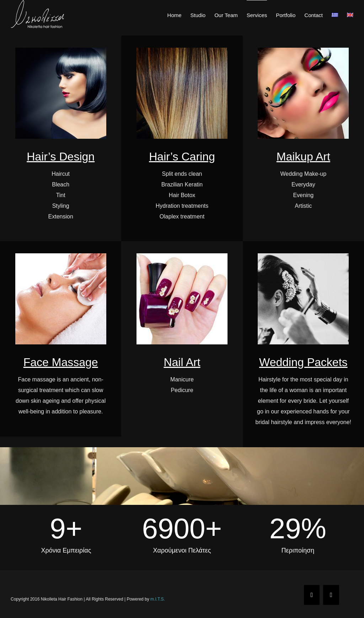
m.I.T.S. (158, 599)
